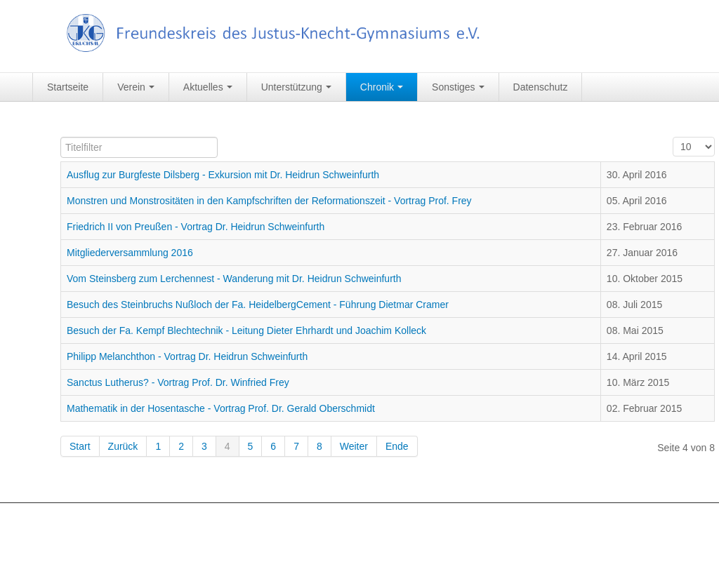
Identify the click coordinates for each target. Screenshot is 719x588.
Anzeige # (673, 137)
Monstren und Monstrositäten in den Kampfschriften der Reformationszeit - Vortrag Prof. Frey (269, 201)
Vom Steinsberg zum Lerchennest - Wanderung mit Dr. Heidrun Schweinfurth (234, 279)
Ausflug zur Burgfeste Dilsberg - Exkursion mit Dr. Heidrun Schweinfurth (223, 175)
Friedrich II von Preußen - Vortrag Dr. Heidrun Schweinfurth (196, 227)
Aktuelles (208, 87)
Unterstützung (296, 87)
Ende (397, 446)
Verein (136, 87)
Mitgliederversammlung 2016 (130, 253)
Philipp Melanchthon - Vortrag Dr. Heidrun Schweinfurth (187, 356)
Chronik (382, 87)
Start (80, 446)
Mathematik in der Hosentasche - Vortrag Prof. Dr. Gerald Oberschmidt (221, 408)
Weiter (354, 446)
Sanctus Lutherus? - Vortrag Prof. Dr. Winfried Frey (178, 382)
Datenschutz (541, 87)
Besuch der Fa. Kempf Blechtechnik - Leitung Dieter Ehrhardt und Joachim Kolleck (246, 330)
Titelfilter (61, 137)
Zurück (123, 446)
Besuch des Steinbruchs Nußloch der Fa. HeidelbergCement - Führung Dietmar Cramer (258, 305)
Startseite (68, 87)
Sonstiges (458, 87)
